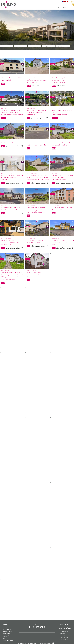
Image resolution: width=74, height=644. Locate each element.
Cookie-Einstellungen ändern (44, 643)
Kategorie (3, 44)
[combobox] (7, 46)
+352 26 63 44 (65, 637)
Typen (16, 44)
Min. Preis (45, 44)
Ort (29, 44)
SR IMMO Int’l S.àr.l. (65, 628)
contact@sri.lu (64, 639)
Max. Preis (59, 44)
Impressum (34, 643)
